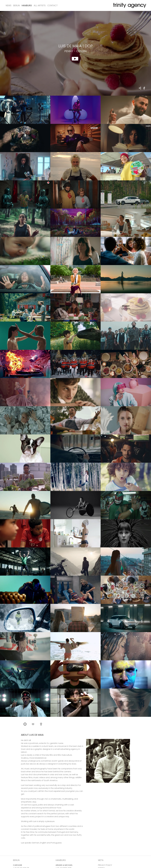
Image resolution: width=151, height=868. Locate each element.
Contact (52, 5)
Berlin (16, 5)
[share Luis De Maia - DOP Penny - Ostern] (140, 88)
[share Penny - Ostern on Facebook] (144, 89)
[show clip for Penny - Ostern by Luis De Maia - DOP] (75, 53)
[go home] (129, 5)
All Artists (40, 5)
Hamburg (27, 5)
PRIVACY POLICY (105, 865)
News (8, 5)
